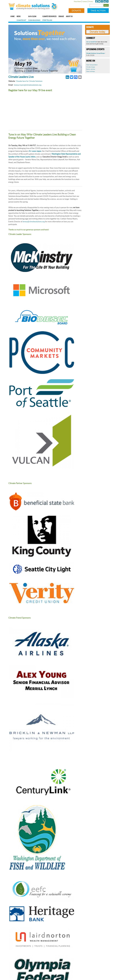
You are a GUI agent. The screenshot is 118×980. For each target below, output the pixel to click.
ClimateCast (21, 20)
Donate (76, 11)
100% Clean (32, 17)
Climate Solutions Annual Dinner (95, 53)
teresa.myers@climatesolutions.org (28, 85)
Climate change (91, 67)
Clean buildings (91, 71)
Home (12, 17)
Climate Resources (49, 17)
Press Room (77, 1)
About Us (69, 17)
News (19, 17)
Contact (85, 1)
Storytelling (47, 20)
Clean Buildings (34, 20)
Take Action (98, 11)
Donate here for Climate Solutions (29, 81)
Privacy (91, 1)
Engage (61, 17)
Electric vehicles (91, 69)
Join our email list (91, 42)
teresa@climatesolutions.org (34, 221)
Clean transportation (92, 65)
